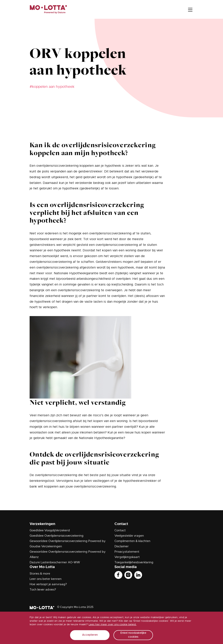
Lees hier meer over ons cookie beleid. (112, 624)
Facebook (118, 575)
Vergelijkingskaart (127, 557)
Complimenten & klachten (132, 541)
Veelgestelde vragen (129, 536)
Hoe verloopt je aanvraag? (48, 584)
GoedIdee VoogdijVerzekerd (50, 530)
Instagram (128, 575)
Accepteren (90, 635)
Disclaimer (122, 546)
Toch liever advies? (43, 590)
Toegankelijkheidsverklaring (134, 562)
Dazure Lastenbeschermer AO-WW (55, 562)
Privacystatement (127, 552)
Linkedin (138, 575)
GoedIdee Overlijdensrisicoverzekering (57, 536)
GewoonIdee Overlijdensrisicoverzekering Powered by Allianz (68, 554)
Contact (120, 530)
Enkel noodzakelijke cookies (133, 635)
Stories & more (40, 574)
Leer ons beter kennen (46, 579)
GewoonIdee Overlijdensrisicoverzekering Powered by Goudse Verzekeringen (68, 544)
